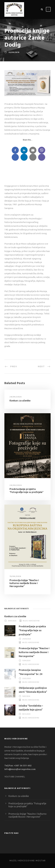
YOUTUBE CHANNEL (15, 777)
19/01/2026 (26, 696)
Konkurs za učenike (20, 401)
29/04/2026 (16, 397)
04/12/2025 (26, 714)
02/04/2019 (14, 52)
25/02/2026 (27, 679)
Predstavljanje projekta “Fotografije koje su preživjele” (26, 491)
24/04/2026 (16, 485)
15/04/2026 (15, 576)
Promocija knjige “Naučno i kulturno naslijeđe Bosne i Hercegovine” (24, 583)
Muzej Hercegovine (31, 621)
